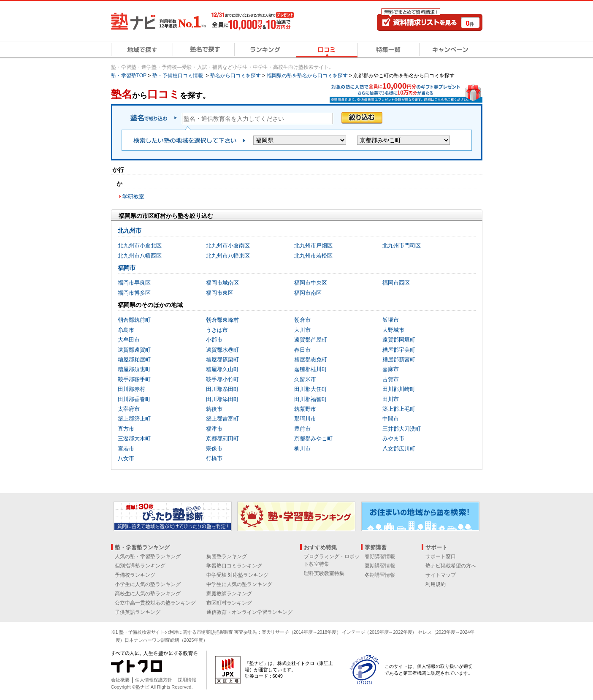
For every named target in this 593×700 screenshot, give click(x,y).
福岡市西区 (396, 283)
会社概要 (120, 680)
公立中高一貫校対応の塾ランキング (155, 603)
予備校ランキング (135, 575)
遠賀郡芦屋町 (311, 340)
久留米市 (305, 379)
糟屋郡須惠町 (134, 369)
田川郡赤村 (131, 389)
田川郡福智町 (311, 399)
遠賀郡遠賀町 (134, 350)
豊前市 (302, 429)
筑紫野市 (305, 409)
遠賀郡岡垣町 (399, 340)
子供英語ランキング (138, 612)
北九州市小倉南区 (228, 246)
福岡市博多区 (134, 293)
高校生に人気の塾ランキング (148, 594)
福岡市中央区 (311, 283)
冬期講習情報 (380, 575)
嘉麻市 (391, 369)
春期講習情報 (380, 556)
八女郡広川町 (399, 449)
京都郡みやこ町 (313, 438)
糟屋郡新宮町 (399, 359)
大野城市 (393, 330)
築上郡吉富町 (222, 419)
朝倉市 (302, 320)
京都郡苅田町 (222, 438)
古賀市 (391, 379)
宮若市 (126, 449)
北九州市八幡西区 (140, 256)
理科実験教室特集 (324, 573)
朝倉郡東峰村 (222, 320)
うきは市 (217, 330)
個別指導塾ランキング (140, 566)
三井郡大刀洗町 (402, 429)
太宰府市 (129, 409)
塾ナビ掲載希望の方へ (451, 566)
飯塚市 (391, 320)
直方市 (126, 429)
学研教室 (133, 197)
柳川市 (302, 449)
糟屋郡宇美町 (399, 350)
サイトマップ (441, 575)
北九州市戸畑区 (313, 246)
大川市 (302, 330)
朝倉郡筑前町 (134, 320)
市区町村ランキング (229, 603)
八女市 (126, 458)
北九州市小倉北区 (140, 246)
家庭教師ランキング (229, 594)
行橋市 (214, 458)
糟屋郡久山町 (222, 369)
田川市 (391, 399)
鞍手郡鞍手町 (134, 379)
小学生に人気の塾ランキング (148, 584)
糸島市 (126, 330)
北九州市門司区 (402, 246)
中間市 (391, 419)
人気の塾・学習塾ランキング (148, 556)
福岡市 (127, 268)
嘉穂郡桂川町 (311, 369)
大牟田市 (129, 340)
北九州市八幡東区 (228, 256)
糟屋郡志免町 (311, 359)
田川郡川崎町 (399, 389)
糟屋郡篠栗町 (222, 359)
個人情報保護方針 (154, 680)
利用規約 (436, 584)
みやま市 (393, 438)
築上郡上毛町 (399, 409)
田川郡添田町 (222, 399)
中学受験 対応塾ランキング (237, 575)
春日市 (302, 350)
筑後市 (214, 409)
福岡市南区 (308, 293)
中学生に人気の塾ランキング (239, 584)
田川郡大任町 (311, 389)
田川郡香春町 (134, 399)
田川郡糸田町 (222, 389)
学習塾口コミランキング (234, 566)
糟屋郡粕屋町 (134, 359)
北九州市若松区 (313, 256)
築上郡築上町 (134, 419)
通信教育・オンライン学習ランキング (249, 612)
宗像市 (214, 449)
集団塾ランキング (227, 556)
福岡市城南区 (222, 283)
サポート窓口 (441, 556)
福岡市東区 (220, 293)
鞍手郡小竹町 (222, 379)
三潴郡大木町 (134, 438)
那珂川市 (305, 419)
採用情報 (187, 680)
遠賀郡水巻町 (222, 350)
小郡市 (214, 340)
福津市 (214, 429)
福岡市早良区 (134, 283)
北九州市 (130, 231)
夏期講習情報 (380, 566)
